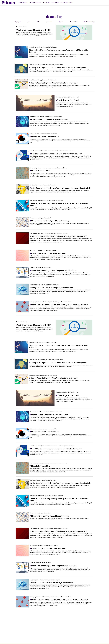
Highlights (18, 22)
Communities (22, 2)
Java (29, 22)
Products (46, 2)
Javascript (49, 22)
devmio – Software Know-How (9, 2)
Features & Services (66, 2)
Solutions (55, 2)
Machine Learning (89, 22)
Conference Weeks (35, 2)
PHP (38, 22)
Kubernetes (74, 22)
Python (61, 22)
